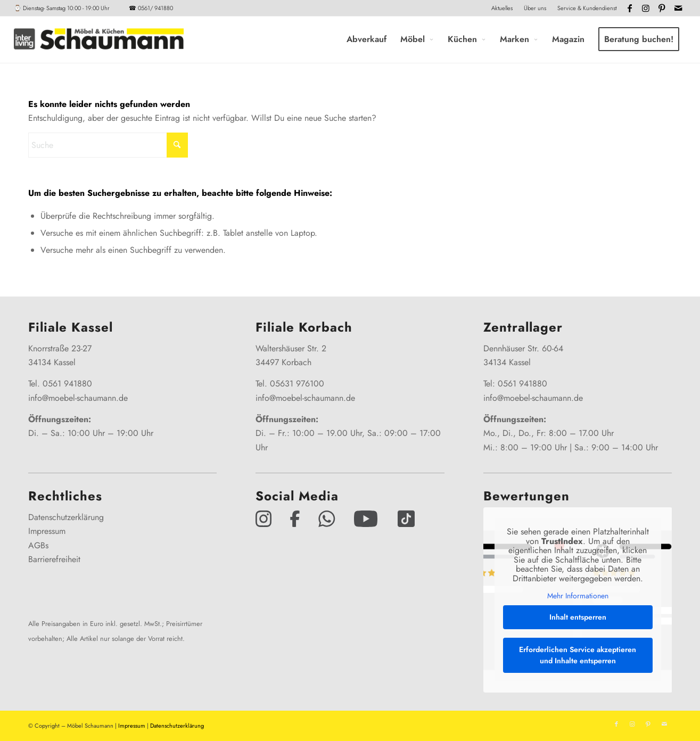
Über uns (535, 8)
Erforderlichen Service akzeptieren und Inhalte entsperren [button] (578, 655)
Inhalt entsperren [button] (577, 617)
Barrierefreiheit (54, 559)
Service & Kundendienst (587, 8)
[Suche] (108, 145)
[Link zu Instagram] (646, 8)
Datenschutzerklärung (66, 517)
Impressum (47, 531)
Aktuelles (502, 8)
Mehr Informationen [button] (577, 597)
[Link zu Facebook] (630, 8)
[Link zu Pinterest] (662, 8)
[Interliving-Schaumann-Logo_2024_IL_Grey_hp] (98, 39)
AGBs (38, 545)
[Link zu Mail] (678, 8)
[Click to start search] (177, 145)
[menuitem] (502, 8)
